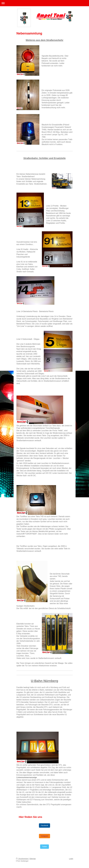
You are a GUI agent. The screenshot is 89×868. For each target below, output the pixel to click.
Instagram (45, 836)
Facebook (44, 825)
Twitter (44, 847)
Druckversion (22, 859)
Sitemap (33, 859)
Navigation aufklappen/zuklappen (44, 3)
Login (71, 859)
